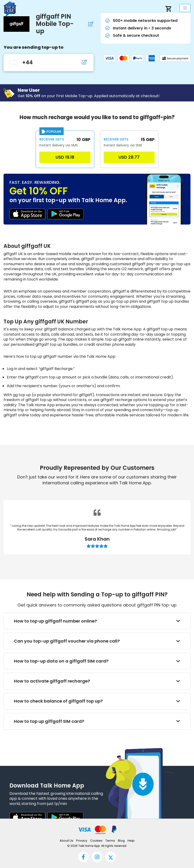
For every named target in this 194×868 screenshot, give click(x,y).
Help (131, 841)
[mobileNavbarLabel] (185, 8)
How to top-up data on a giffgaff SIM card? (97, 661)
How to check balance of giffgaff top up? (97, 701)
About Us (66, 841)
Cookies (96, 841)
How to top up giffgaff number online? (97, 621)
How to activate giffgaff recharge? (97, 681)
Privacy (82, 841)
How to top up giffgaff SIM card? (97, 721)
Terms (110, 841)
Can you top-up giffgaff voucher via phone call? (97, 641)
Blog (121, 841)
